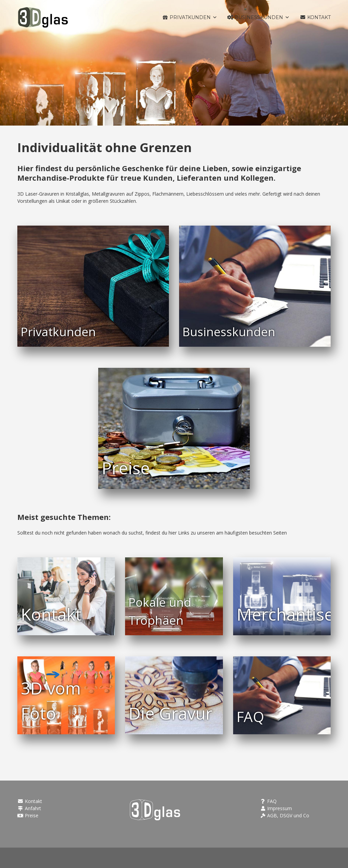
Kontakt (30, 801)
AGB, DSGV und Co (285, 815)
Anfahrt (29, 808)
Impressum (276, 808)
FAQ (268, 801)
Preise (28, 815)
